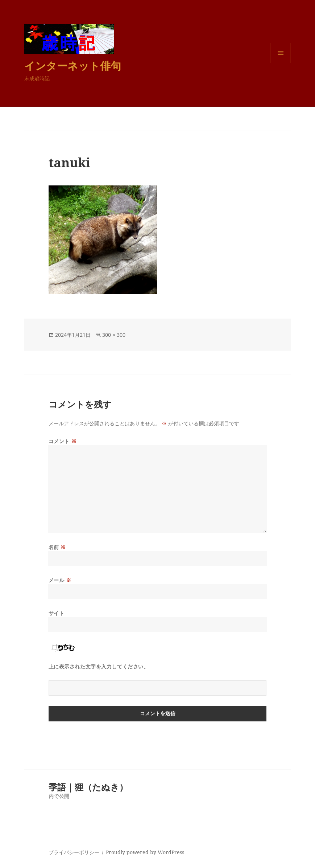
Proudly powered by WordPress (145, 852)
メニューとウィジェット (281, 63)
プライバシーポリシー (74, 852)
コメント (63, 441)
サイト (57, 613)
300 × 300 (114, 335)
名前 (57, 547)
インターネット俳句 (73, 65)
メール (60, 580)
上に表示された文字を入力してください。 (99, 666)
